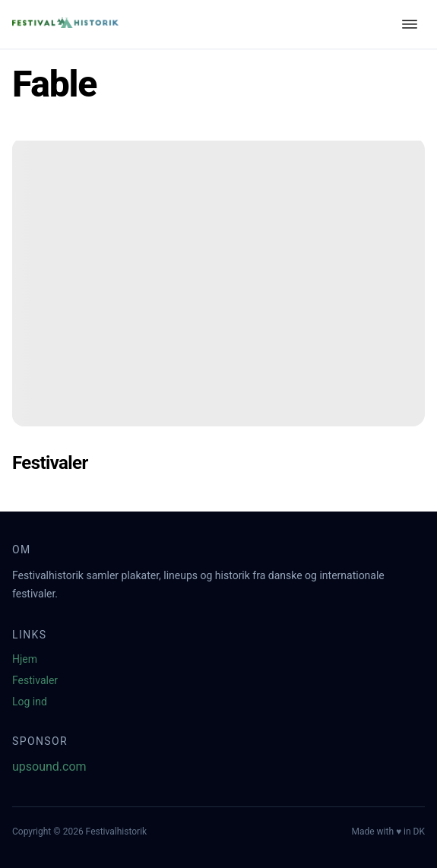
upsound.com (49, 767)
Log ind (30, 702)
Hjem (25, 659)
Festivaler (35, 680)
